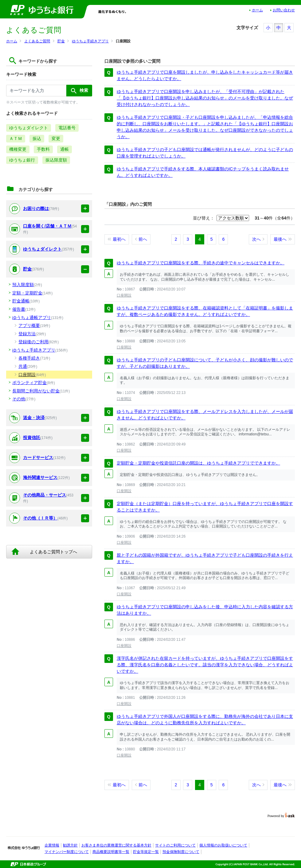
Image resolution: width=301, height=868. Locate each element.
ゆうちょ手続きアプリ (90, 41)
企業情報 (52, 845)
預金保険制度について (181, 852)
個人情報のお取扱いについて (223, 845)
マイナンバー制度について (67, 852)
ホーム (257, 10)
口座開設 (124, 295)
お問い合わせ (284, 10)
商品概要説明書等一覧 (111, 852)
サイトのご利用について (175, 845)
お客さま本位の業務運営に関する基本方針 (116, 845)
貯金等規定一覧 (146, 852)
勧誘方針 (70, 845)
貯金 (61, 41)
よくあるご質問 (37, 41)
